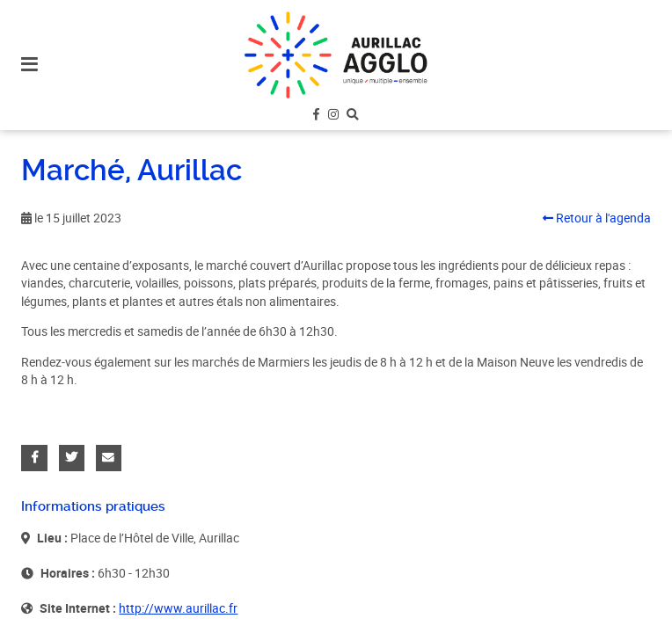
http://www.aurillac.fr (178, 608)
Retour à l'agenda (597, 218)
